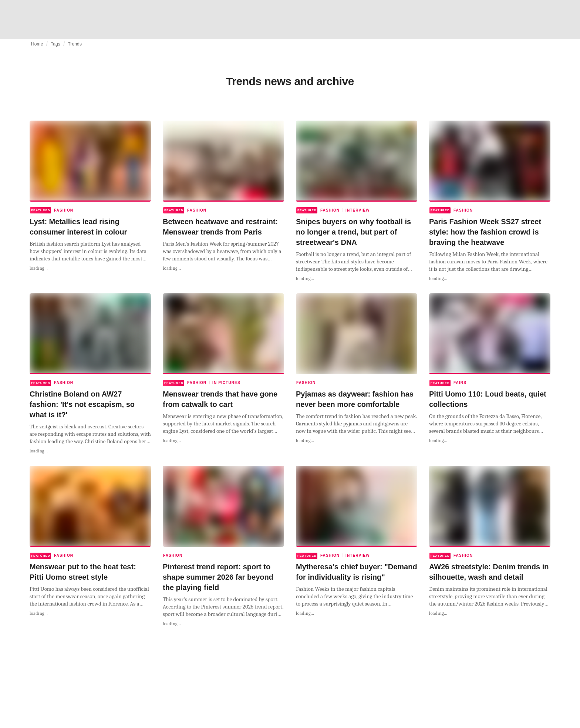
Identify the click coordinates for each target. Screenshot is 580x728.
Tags (55, 44)
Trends (75, 44)
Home (37, 44)
